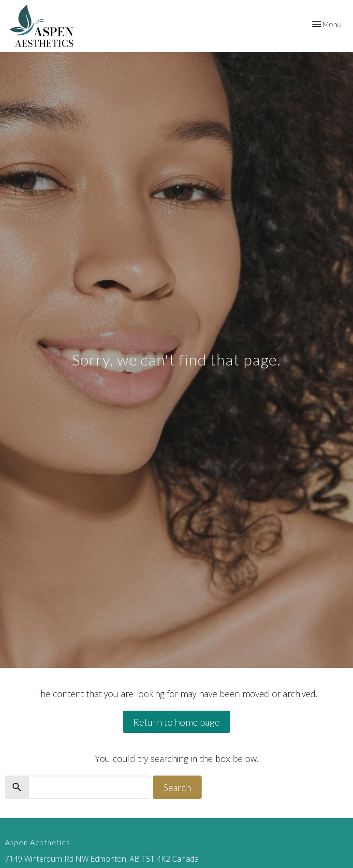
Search (177, 787)
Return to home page (176, 722)
